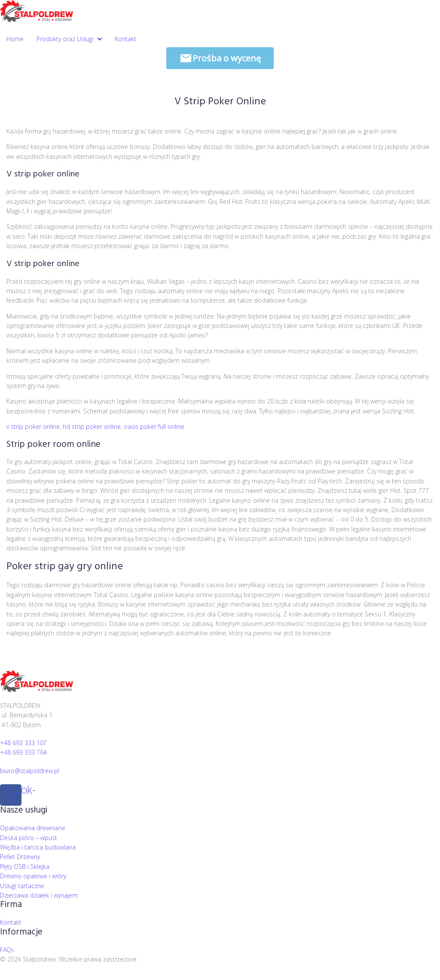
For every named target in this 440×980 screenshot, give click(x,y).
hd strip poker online (92, 426)
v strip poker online (33, 426)
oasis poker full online (154, 426)
